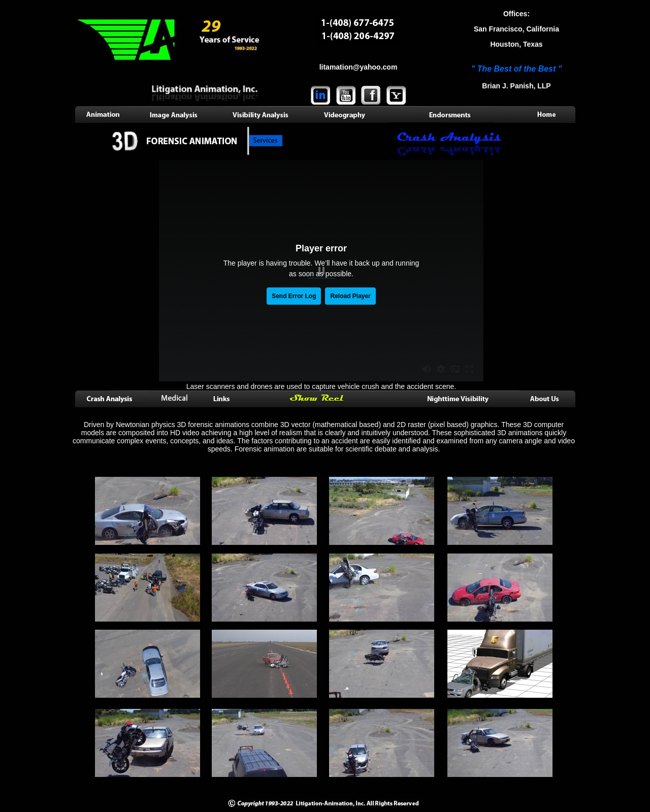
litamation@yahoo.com (359, 67)
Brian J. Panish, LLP (516, 86)
